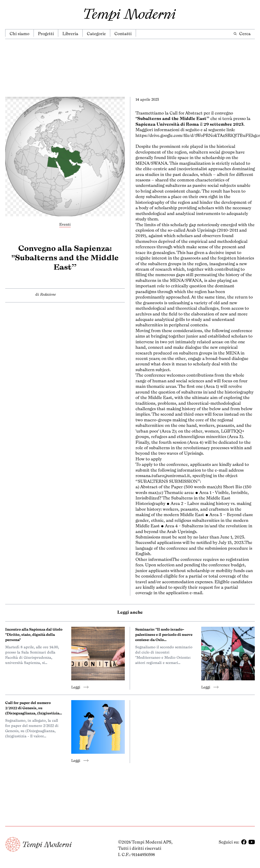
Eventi (65, 224)
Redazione (48, 294)
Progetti (46, 34)
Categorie (96, 34)
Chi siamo (19, 34)
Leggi (80, 687)
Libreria (70, 34)
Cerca (242, 34)
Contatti (123, 34)
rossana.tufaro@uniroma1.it (163, 476)
